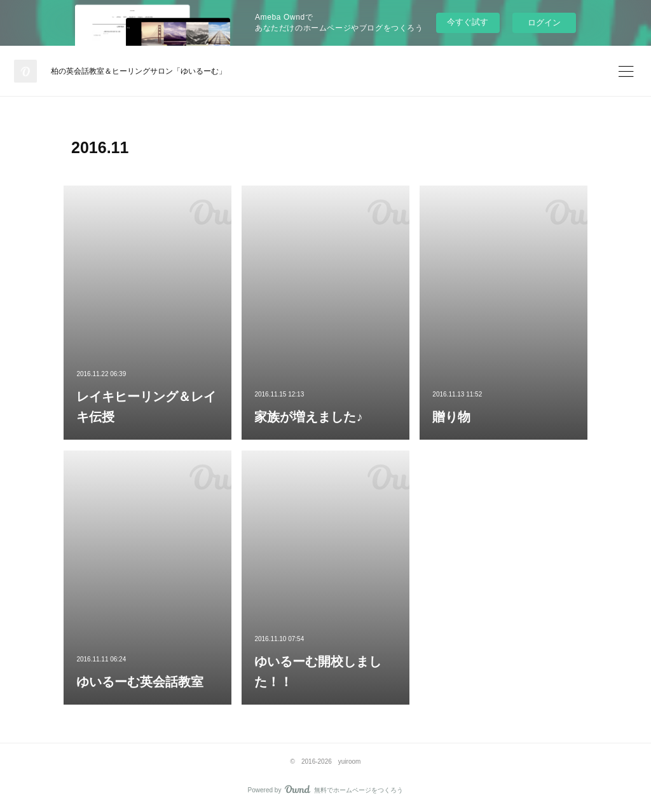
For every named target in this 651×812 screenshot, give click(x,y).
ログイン (544, 23)
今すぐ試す (468, 22)
